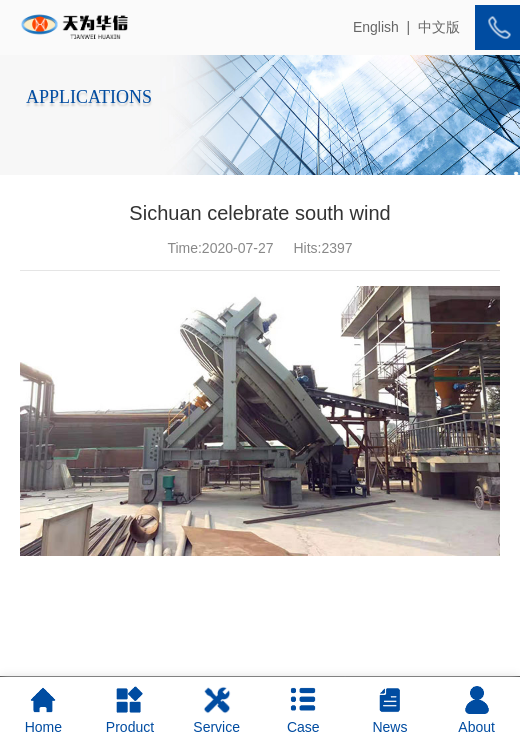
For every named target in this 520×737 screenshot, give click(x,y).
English (376, 27)
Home (43, 710)
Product (130, 710)
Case (303, 710)
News (389, 710)
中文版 (439, 27)
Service (216, 710)
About (476, 710)
